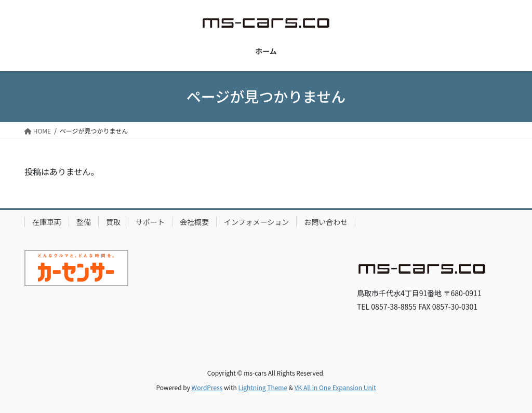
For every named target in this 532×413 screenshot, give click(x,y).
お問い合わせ (326, 222)
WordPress (207, 387)
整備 (84, 222)
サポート (150, 222)
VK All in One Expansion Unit (335, 387)
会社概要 (194, 222)
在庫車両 (47, 222)
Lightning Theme (263, 387)
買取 (113, 222)
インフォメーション (256, 222)
